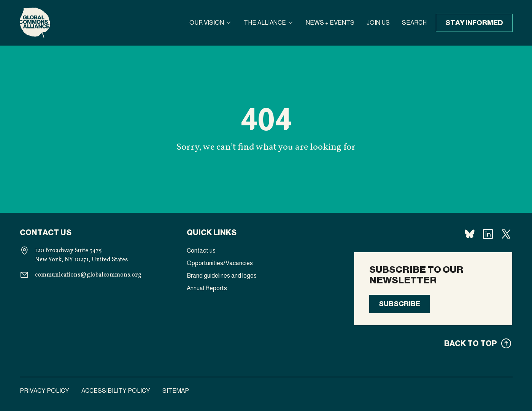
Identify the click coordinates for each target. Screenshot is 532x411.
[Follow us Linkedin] (488, 234)
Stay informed (474, 23)
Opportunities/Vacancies (220, 263)
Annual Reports (207, 288)
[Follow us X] (506, 234)
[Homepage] (35, 23)
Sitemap (176, 391)
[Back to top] (433, 343)
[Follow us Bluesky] (470, 234)
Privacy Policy (44, 391)
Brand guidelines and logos (222, 276)
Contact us (201, 251)
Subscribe (399, 304)
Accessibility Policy (116, 391)
